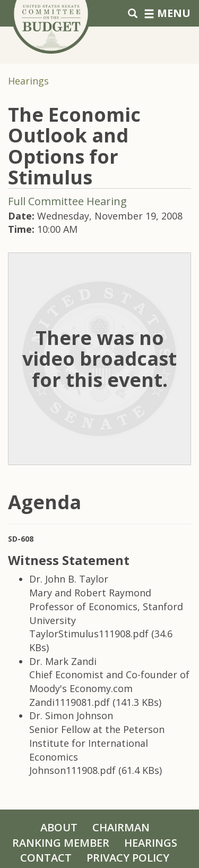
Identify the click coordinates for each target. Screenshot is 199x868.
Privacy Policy (128, 858)
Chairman (121, 827)
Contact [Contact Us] (46, 858)
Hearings (28, 81)
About (59, 827)
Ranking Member (61, 843)
